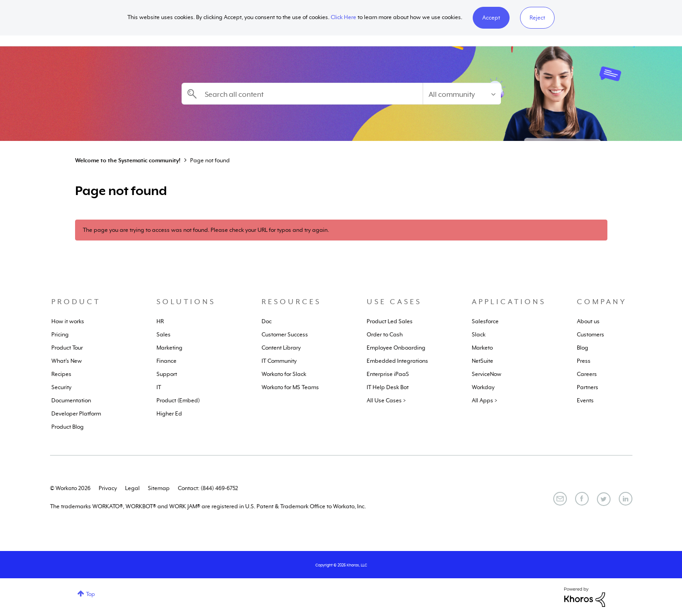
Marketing (169, 348)
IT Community (279, 361)
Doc (267, 321)
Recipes (61, 374)
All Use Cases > (386, 401)
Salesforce (485, 321)
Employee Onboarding (396, 348)
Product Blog (68, 427)
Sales (164, 335)
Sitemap (159, 488)
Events (585, 401)
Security (61, 387)
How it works (68, 321)
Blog (583, 348)
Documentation (71, 401)
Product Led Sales (390, 321)
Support (167, 374)
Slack (479, 335)
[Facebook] (582, 499)
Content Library (281, 348)
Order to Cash (385, 335)
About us (588, 321)
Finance (167, 361)
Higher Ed (169, 414)
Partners (588, 387)
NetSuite (482, 361)
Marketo (482, 348)
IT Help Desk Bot (388, 387)
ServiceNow (487, 374)
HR (160, 321)
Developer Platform (76, 414)
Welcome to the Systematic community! (128, 160)
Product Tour (67, 348)
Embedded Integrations (397, 361)
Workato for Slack (284, 374)
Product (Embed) (178, 401)
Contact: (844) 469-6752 (208, 488)
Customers (591, 335)
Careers (587, 374)
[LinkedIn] (626, 499)
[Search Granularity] (462, 94)
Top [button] (91, 594)
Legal (132, 488)
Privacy (108, 488)
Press (584, 361)
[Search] (302, 94)
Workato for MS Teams (290, 387)
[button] (491, 18)
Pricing (60, 335)
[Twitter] (604, 499)
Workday (483, 387)
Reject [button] (537, 18)
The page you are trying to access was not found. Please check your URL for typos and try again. (206, 230)
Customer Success (285, 335)
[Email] (560, 499)
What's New (67, 361)
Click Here (344, 17)
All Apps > (485, 401)
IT (159, 387)
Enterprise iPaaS (388, 374)
